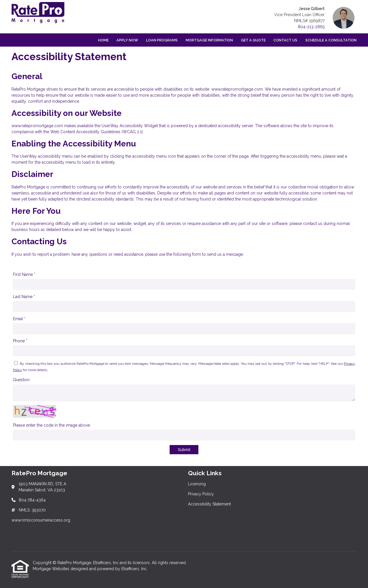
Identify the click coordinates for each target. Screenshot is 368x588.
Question (21, 380)
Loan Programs (162, 40)
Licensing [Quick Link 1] (197, 484)
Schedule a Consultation (331, 40)
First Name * (24, 274)
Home (103, 40)
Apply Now (127, 40)
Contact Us (285, 40)
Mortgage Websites (52, 569)
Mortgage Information (209, 40)
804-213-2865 (311, 27)
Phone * (20, 341)
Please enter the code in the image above (51, 425)
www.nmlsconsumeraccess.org (41, 520)
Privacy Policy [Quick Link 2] (201, 494)
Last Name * (24, 297)
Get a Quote (253, 40)
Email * (19, 319)
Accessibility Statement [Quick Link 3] (209, 504)
